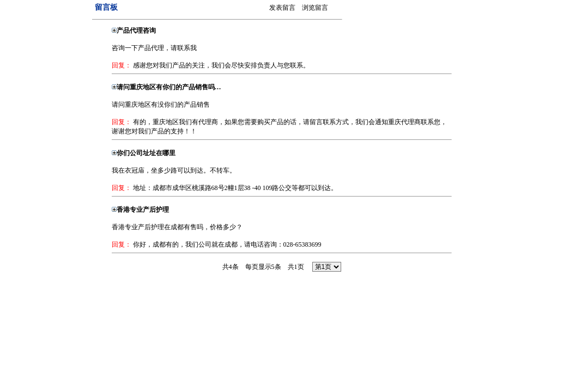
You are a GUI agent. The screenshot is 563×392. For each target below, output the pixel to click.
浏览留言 (315, 8)
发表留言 (282, 8)
